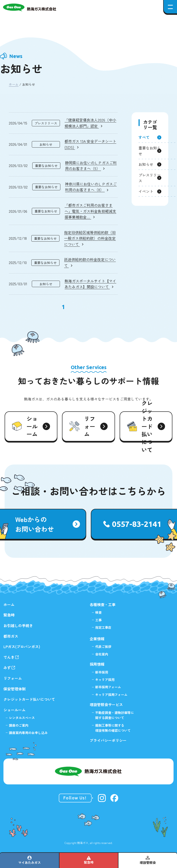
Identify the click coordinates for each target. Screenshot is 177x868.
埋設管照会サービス (106, 704)
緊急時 (89, 862)
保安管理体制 (15, 689)
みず (7, 668)
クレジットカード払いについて (29, 699)
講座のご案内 (19, 725)
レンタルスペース (22, 718)
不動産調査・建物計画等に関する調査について (115, 715)
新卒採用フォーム (108, 687)
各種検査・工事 (103, 604)
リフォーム (13, 678)
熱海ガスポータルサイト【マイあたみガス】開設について (90, 284)
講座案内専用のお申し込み (28, 733)
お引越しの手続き (18, 625)
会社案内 (102, 654)
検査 (98, 612)
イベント (146, 191)
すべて (144, 137)
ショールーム (15, 710)
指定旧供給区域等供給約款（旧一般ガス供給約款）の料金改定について (90, 238)
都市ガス (11, 636)
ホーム (14, 84)
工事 (98, 620)
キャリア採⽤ (105, 680)
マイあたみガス (29, 862)
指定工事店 (103, 627)
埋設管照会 (148, 862)
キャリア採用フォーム (111, 695)
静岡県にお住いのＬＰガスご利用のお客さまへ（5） (91, 166)
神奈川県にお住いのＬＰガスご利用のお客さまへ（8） (91, 187)
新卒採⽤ (102, 672)
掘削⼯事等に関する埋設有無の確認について (113, 728)
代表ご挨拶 (103, 646)
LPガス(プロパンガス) (22, 646)
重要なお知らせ (150, 151)
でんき (9, 657)
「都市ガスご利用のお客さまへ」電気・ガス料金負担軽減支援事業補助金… (90, 211)
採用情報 (97, 664)
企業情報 (97, 639)
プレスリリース (150, 178)
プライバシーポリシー (108, 740)
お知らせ (146, 164)
